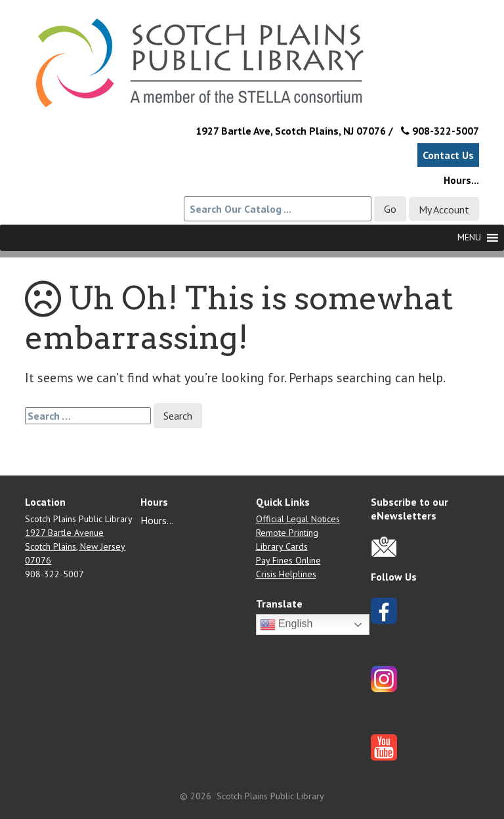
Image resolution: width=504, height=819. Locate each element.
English (286, 625)
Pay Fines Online (288, 560)
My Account (444, 210)
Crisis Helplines (286, 574)
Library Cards (282, 546)
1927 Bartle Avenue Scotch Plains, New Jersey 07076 (75, 546)
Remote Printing (287, 533)
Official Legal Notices (298, 519)
